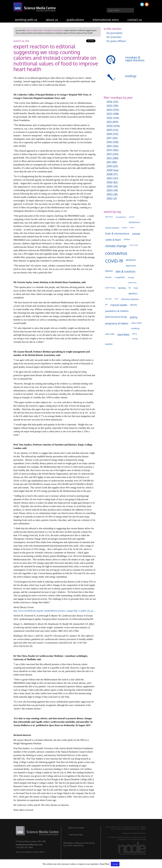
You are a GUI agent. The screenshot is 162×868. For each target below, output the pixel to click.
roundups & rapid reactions (135, 59)
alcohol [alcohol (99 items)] (132, 217)
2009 (110, 170)
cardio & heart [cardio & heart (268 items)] (113, 240)
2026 (109, 102)
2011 (109, 162)
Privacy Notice (39, 852)
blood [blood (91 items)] (132, 228)
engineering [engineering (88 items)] (132, 283)
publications (75, 20)
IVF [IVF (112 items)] (106, 305)
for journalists (114, 33)
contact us (135, 20)
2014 (109, 150)
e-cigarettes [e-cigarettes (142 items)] (120, 277)
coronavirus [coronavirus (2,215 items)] (116, 253)
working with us (26, 20)
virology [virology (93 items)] (135, 339)
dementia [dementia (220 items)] (131, 260)
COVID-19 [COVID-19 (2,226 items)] (114, 261)
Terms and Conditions (24, 852)
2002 (109, 198)
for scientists (114, 37)
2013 (109, 154)
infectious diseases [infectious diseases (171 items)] (130, 299)
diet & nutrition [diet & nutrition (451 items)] (126, 271)
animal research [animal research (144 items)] (112, 228)
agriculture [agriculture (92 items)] (109, 217)
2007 (109, 178)
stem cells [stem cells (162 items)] (110, 334)
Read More (105, 864)
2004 (110, 190)
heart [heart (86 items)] (116, 299)
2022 (109, 118)
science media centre (34, 30)
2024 (109, 110)
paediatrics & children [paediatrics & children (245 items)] (117, 311)
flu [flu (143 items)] (130, 288)
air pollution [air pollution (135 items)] (121, 217)
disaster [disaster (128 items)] (108, 277)
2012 (109, 158)
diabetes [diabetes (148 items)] (109, 271)
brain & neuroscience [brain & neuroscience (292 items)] (117, 233)
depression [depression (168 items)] (131, 266)
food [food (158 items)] (136, 288)
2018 (109, 134)
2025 (109, 106)
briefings (131, 76)
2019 (109, 130)
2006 (110, 182)
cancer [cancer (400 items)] (136, 234)
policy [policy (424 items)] (134, 317)
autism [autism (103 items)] (124, 228)
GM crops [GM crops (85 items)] (108, 299)
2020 (109, 126)
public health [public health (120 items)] (136, 323)
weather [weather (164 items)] (109, 344)
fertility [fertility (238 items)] (122, 288)
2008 (110, 174)
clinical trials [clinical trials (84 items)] (134, 245)
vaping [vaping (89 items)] (134, 334)
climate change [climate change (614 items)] (116, 246)
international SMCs (106, 20)
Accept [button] (115, 864)
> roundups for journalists (52, 30)
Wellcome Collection (84, 843)
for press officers (116, 41)
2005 (110, 186)
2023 (109, 114)
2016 (109, 142)
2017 (109, 138)
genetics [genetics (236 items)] (133, 293)
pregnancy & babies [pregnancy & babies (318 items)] (117, 323)
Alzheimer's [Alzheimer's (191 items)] (135, 222)
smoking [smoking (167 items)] (135, 328)
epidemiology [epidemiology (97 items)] (110, 288)
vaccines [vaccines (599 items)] (123, 334)
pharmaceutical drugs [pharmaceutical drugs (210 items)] (116, 317)
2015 (109, 146)
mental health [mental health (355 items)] (119, 305)
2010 (109, 166)
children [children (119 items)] (127, 239)
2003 (109, 194)
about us (52, 20)
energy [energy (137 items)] (131, 277)
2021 (109, 122)
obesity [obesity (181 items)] (133, 305)
